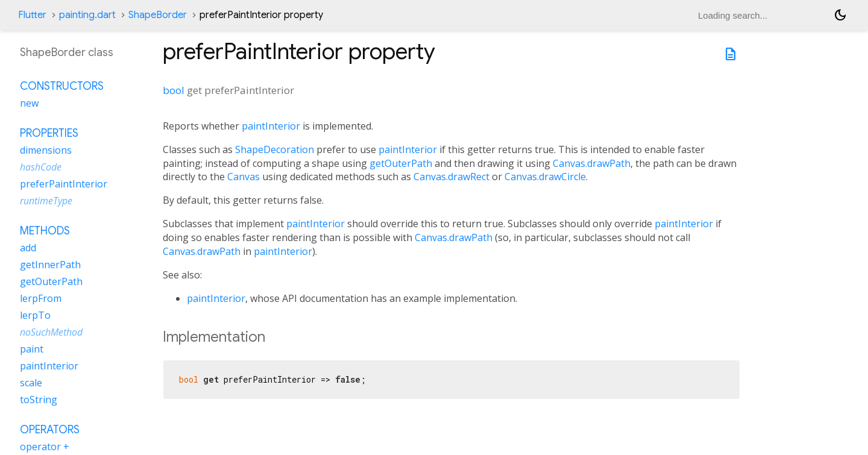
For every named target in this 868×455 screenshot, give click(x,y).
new (29, 103)
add (28, 248)
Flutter (32, 15)
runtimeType (46, 201)
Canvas (244, 177)
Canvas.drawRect (451, 177)
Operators (50, 430)
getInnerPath (50, 265)
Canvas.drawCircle (545, 177)
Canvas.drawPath (592, 163)
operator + (45, 447)
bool (174, 90)
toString (39, 400)
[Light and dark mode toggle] (840, 15)
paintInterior (271, 126)
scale (31, 383)
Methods (45, 231)
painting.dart (87, 15)
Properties (49, 133)
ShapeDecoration (275, 149)
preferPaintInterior (64, 184)
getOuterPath (401, 163)
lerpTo (35, 315)
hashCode (41, 167)
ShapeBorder (158, 15)
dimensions (46, 150)
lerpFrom (41, 298)
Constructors (62, 86)
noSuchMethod (51, 332)
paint (32, 349)
